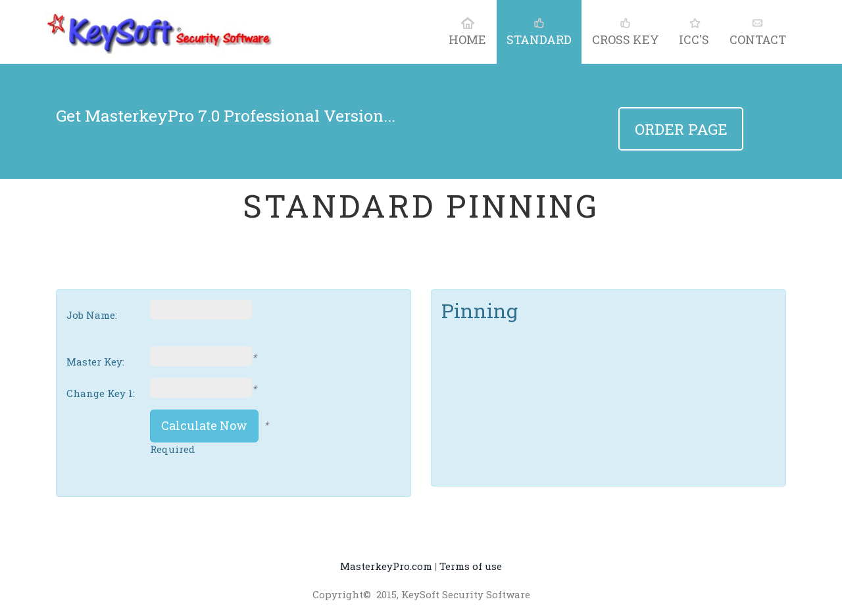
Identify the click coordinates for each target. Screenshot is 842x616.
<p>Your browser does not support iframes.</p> (544, 371)
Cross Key (626, 31)
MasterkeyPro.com (386, 566)
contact (758, 31)
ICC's (694, 31)
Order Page (681, 129)
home (467, 31)
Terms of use (471, 566)
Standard (539, 31)
